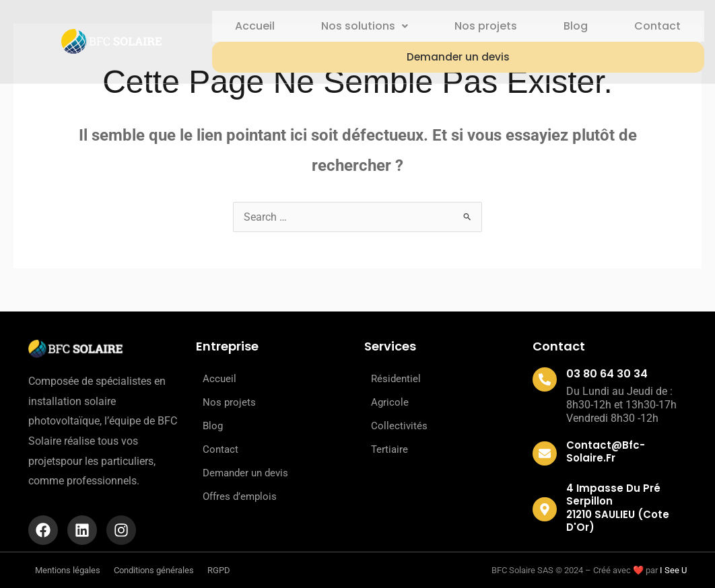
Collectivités (399, 426)
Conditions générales (154, 570)
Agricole (390, 402)
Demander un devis (456, 57)
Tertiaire (389, 449)
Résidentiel (396, 379)
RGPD (219, 570)
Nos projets (484, 26)
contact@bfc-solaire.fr (606, 451)
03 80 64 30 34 (607, 374)
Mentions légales (68, 570)
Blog (575, 26)
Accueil (251, 26)
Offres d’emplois (240, 497)
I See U (673, 569)
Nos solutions (362, 26)
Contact (657, 26)
